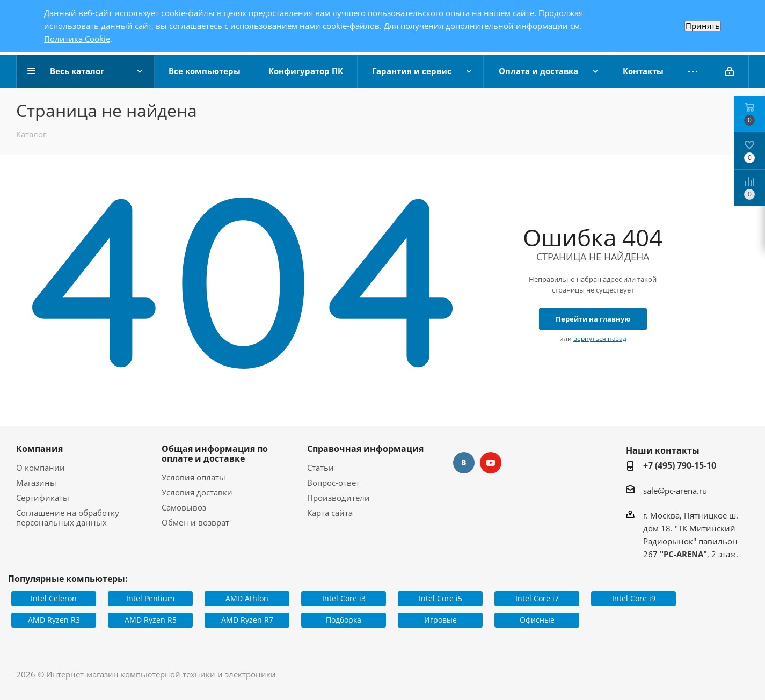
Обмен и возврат (195, 522)
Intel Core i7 (537, 598)
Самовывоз (184, 507)
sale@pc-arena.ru (675, 491)
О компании (41, 468)
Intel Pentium (150, 598)
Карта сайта (330, 513)
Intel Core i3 (344, 598)
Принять (703, 26)
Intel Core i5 (440, 598)
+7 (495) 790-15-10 (680, 465)
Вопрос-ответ (333, 483)
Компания (39, 449)
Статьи (320, 468)
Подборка (344, 620)
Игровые (440, 620)
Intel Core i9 (634, 598)
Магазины (36, 483)
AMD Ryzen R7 (247, 620)
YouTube (491, 463)
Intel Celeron (54, 598)
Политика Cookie (77, 39)
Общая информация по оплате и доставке (215, 454)
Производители (338, 498)
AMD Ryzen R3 (54, 620)
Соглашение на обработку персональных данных (68, 517)
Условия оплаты (194, 477)
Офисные (537, 620)
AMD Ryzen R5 (151, 620)
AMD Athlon (247, 598)
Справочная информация (365, 449)
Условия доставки (197, 492)
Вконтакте (464, 463)
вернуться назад (600, 338)
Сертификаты (43, 498)
